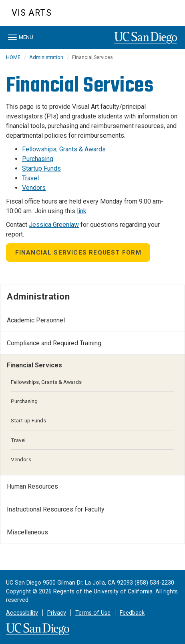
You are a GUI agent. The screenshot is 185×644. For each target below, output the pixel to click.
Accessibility (22, 613)
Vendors (34, 188)
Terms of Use (93, 613)
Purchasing (38, 159)
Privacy (57, 613)
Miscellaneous (27, 532)
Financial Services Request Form (78, 253)
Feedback (132, 613)
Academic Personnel (36, 320)
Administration (46, 57)
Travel (30, 178)
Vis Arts (32, 13)
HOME (13, 57)
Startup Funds (41, 168)
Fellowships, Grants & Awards (64, 149)
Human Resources (32, 486)
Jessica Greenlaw (54, 225)
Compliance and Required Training (54, 343)
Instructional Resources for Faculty (56, 509)
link (82, 211)
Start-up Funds (28, 420)
